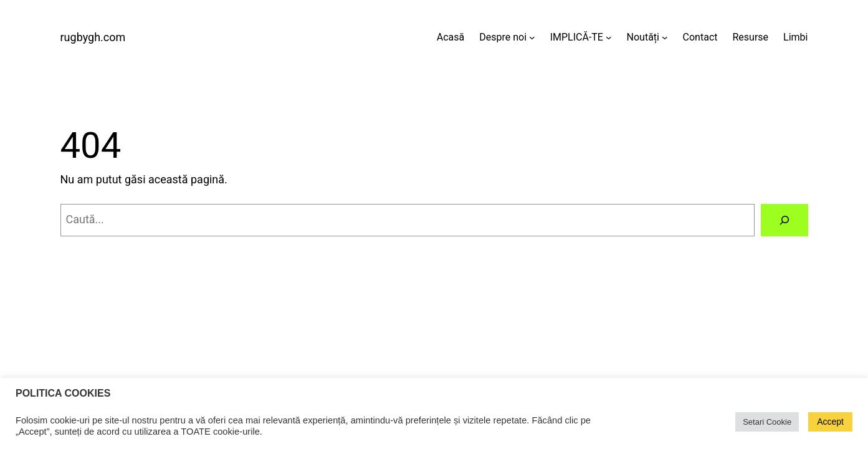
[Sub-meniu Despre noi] (532, 37)
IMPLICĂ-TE (577, 37)
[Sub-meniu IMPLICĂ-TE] (609, 37)
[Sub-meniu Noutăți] (665, 37)
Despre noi (503, 37)
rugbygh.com (93, 37)
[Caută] (785, 220)
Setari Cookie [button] (767, 422)
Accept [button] (830, 422)
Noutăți (643, 37)
